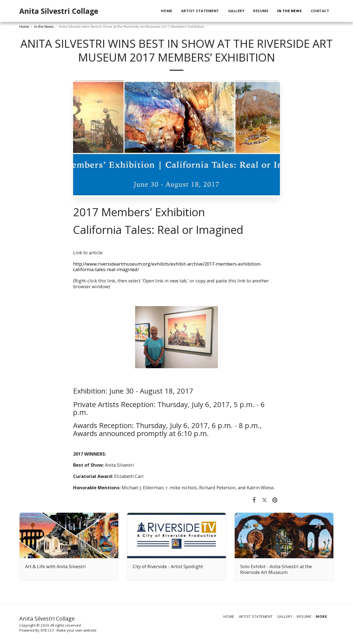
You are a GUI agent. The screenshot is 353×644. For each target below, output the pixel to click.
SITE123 (47, 630)
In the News (44, 26)
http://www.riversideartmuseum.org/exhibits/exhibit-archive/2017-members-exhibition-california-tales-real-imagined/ (167, 267)
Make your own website (77, 630)
